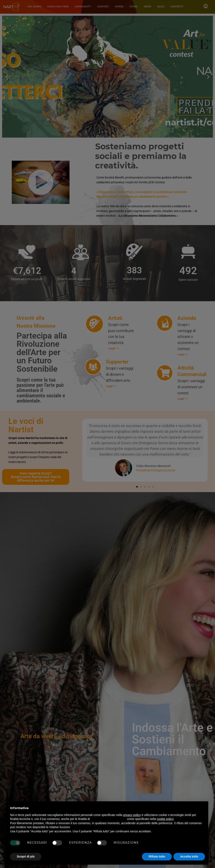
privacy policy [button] (132, 815)
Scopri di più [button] (26, 856)
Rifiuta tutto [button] (157, 856)
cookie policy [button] (165, 819)
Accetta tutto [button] (189, 856)
